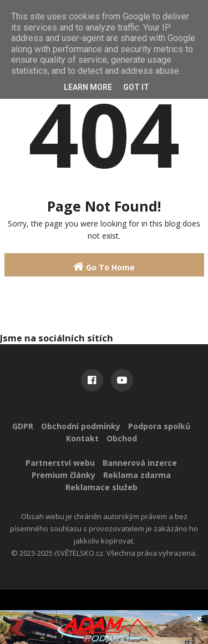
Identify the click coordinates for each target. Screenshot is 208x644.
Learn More (88, 87)
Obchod (122, 438)
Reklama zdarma (137, 475)
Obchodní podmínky (81, 426)
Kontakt (82, 438)
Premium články (64, 475)
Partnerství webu (60, 463)
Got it (136, 87)
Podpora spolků (159, 426)
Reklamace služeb (102, 487)
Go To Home (104, 267)
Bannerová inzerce (140, 463)
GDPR (23, 426)
